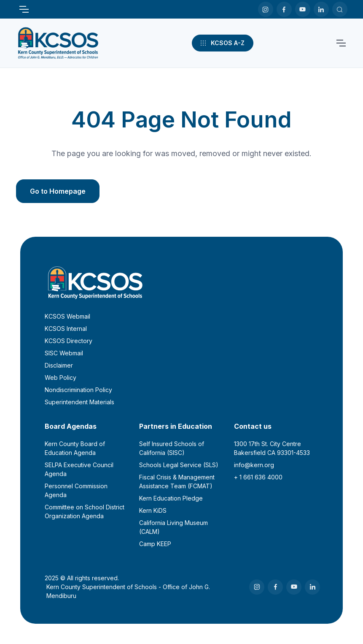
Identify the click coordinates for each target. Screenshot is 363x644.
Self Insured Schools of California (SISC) (172, 448)
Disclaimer (59, 365)
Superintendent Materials (79, 402)
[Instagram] (266, 9)
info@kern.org (254, 465)
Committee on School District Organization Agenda (85, 511)
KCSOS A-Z (222, 43)
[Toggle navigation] (24, 9)
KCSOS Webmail (67, 316)
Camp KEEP (155, 544)
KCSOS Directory (69, 341)
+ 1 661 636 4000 (258, 477)
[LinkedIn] (321, 9)
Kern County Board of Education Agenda (75, 448)
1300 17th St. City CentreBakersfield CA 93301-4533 (272, 448)
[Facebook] (284, 9)
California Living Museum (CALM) (173, 527)
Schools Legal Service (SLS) (179, 465)
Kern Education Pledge (171, 498)
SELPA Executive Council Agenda (79, 469)
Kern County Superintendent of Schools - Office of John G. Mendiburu (128, 591)
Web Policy (60, 377)
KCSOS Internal (66, 329)
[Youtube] (303, 9)
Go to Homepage (58, 191)
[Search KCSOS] (340, 9)
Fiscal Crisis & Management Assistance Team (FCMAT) (177, 482)
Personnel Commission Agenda (76, 490)
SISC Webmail (64, 353)
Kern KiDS (153, 510)
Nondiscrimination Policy (78, 390)
